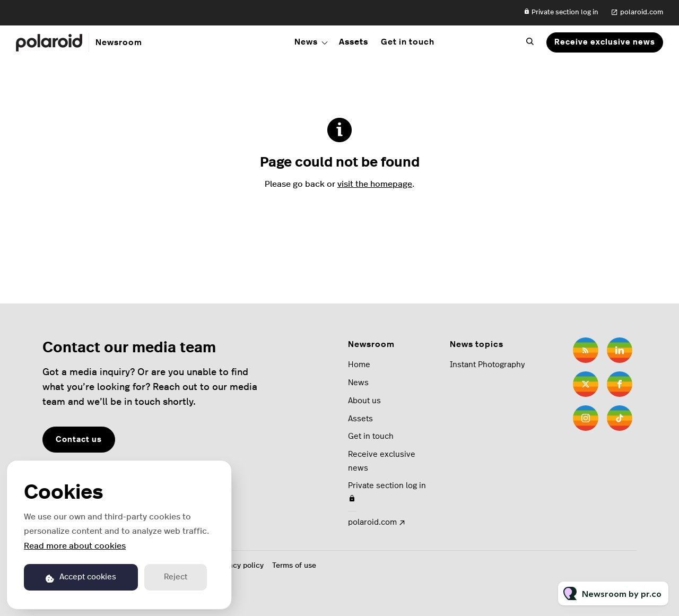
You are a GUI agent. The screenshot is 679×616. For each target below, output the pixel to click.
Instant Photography (487, 365)
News (306, 42)
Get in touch (408, 42)
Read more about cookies (75, 546)
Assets (354, 42)
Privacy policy (240, 566)
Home (359, 365)
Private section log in (561, 12)
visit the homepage (375, 184)
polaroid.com (642, 12)
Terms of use (294, 566)
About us (364, 401)
